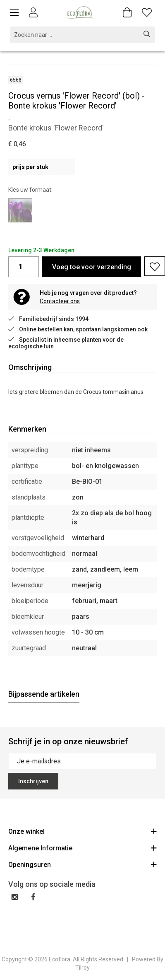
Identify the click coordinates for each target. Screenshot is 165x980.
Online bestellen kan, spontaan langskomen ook (78, 329)
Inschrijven (33, 781)
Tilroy (82, 968)
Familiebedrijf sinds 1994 (48, 319)
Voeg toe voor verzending (92, 267)
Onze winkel (82, 831)
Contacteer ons (60, 301)
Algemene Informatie (82, 848)
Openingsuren (82, 864)
